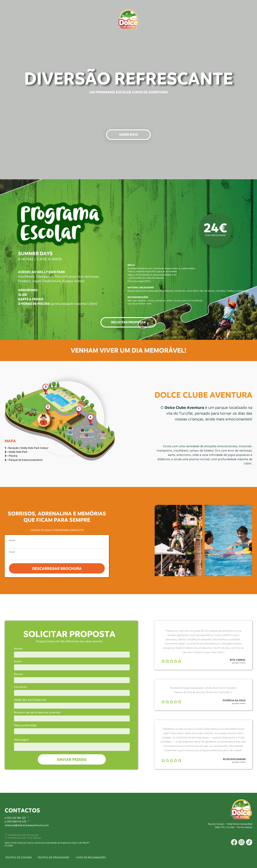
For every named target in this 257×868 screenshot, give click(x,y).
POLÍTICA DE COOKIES (19, 857)
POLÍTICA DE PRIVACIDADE (53, 857)
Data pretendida (25, 725)
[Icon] (234, 842)
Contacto (21, 687)
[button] (128, 135)
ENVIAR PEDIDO (72, 759)
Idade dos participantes (30, 700)
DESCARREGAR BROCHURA (57, 568)
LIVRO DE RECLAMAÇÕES (91, 857)
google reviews (239, 663)
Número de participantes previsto (37, 713)
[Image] (128, 19)
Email (12, 552)
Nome (12, 541)
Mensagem (22, 740)
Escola (18, 674)
